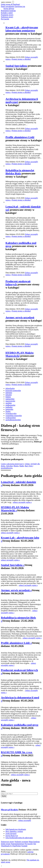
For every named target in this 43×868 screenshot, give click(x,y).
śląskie (8, 411)
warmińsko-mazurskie (14, 416)
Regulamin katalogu (8, 11)
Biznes (16, 466)
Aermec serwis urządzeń (20, 317)
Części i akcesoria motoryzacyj (12, 464)
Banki (22, 466)
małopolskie (10, 399)
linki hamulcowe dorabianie (16, 829)
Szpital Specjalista (16, 66)
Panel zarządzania (8, 6)
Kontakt (24, 846)
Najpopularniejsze (17, 844)
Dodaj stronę (6, 844)
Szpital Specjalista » (13, 565)
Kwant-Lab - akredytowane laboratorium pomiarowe (22, 29)
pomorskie (9, 409)
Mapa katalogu (34, 842)
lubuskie (9, 395)
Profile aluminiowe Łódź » (16, 643)
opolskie (9, 403)
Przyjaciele (5, 19)
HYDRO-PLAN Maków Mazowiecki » (15, 509)
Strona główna (9, 9)
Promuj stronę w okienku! (21, 59)
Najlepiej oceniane (21, 842)
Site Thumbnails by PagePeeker (19, 845)
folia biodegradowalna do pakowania (19, 838)
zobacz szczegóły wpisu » (22, 502)
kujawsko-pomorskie (13, 391)
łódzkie (8, 397)
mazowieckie (10, 401)
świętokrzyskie (11, 413)
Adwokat (9, 466)
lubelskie (9, 393)
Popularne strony (7, 15)
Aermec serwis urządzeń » (16, 590)
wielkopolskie (11, 418)
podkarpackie (10, 405)
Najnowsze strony (8, 842)
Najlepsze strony (7, 17)
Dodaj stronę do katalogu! (10, 4)
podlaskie (9, 407)
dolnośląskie (10, 388)
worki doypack (11, 834)
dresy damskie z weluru (14, 831)
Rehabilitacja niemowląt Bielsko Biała (20, 172)
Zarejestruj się (20, 6)
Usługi (27, 464)
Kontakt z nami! (7, 13)
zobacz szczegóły (25, 820)
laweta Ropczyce (12, 836)
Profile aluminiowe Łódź (20, 137)
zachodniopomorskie (13, 420)
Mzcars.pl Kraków (10, 810)
